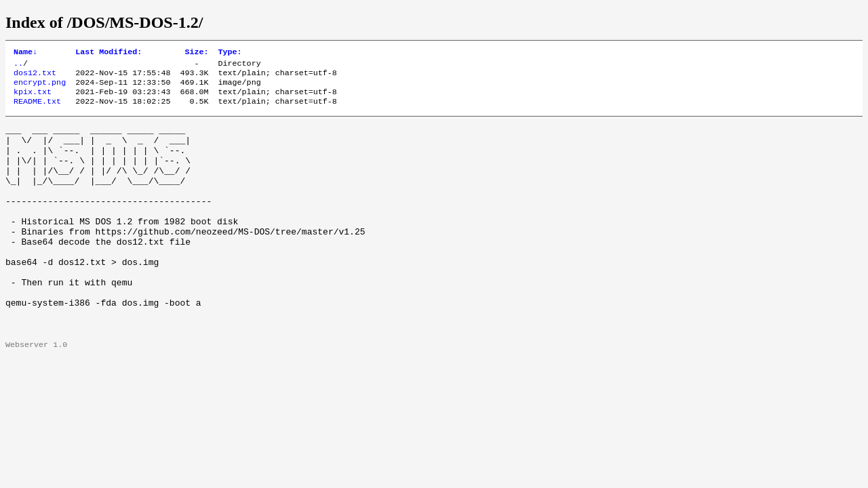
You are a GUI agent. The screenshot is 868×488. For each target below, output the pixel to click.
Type (230, 53)
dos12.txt (35, 77)
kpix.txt (33, 98)
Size (196, 53)
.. (18, 66)
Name (25, 53)
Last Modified (108, 53)
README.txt (37, 109)
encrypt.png (40, 87)
